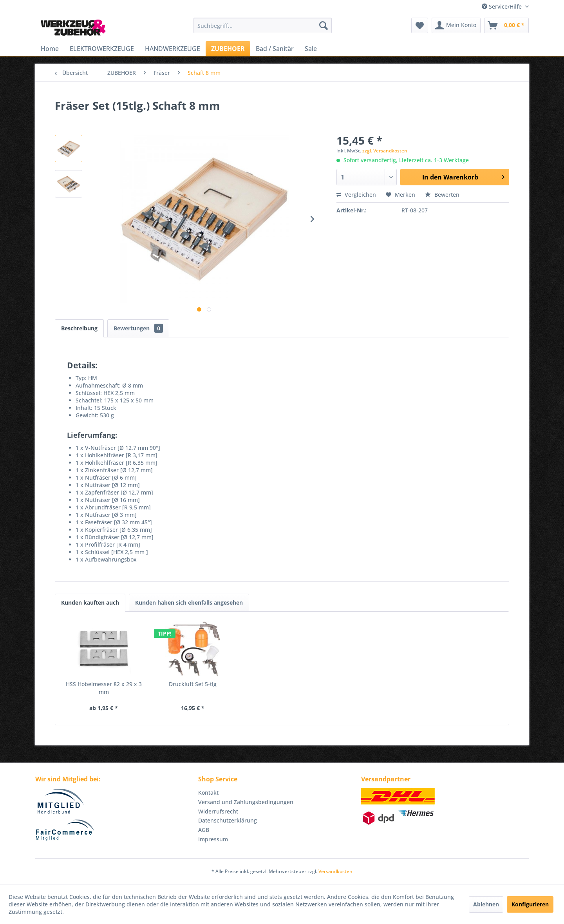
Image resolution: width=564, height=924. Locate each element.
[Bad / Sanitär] (275, 49)
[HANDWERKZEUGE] (173, 49)
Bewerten (442, 195)
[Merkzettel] (420, 25)
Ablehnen (486, 904)
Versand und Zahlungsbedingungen (246, 802)
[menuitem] (263, 25)
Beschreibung (79, 328)
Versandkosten (335, 871)
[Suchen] (324, 25)
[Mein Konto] (456, 25)
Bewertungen (138, 328)
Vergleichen (356, 195)
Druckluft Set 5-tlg (193, 684)
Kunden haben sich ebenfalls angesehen (189, 602)
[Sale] (311, 49)
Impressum (213, 839)
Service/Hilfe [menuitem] (503, 6)
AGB (204, 830)
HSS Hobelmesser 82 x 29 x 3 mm (104, 688)
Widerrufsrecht (218, 811)
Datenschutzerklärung (228, 820)
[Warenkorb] (506, 25)
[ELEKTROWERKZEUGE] (102, 49)
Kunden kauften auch (90, 602)
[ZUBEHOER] (228, 49)
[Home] (50, 49)
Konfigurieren (530, 904)
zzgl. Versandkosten (385, 151)
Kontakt (208, 793)
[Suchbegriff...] (263, 25)
